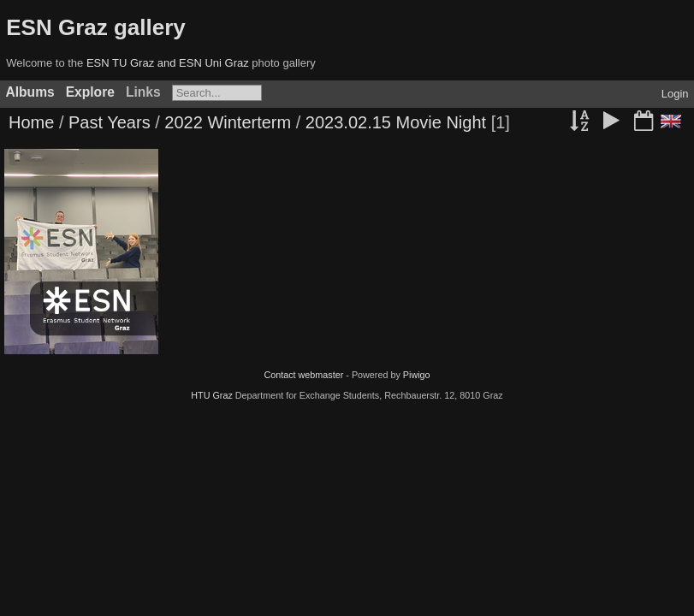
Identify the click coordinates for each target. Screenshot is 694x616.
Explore (90, 92)
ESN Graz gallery (96, 27)
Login (675, 94)
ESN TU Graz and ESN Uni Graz (168, 63)
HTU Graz (212, 395)
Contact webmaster (303, 375)
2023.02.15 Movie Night (396, 122)
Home (31, 122)
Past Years (110, 122)
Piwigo (417, 375)
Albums (30, 92)
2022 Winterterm (228, 122)
